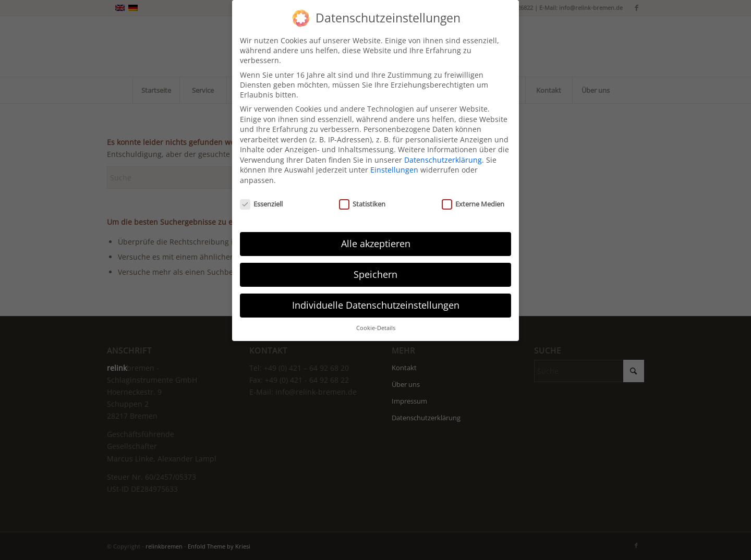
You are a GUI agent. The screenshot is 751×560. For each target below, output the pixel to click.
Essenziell (261, 197)
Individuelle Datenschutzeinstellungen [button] (376, 298)
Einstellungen (394, 163)
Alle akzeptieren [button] (376, 237)
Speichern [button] (375, 267)
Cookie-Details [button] (376, 321)
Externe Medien (473, 197)
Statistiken (362, 197)
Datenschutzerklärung (443, 153)
